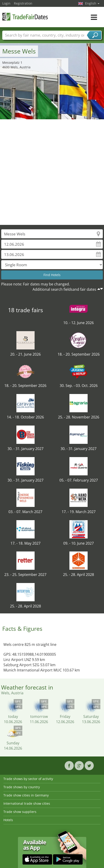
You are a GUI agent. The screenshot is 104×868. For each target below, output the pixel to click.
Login (6, 3)
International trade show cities (27, 803)
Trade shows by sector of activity (28, 779)
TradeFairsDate (25, 17)
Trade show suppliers (20, 812)
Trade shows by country (22, 787)
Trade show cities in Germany (26, 795)
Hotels (8, 820)
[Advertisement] (50, 172)
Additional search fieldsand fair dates (64, 289)
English (92, 3)
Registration (23, 3)
